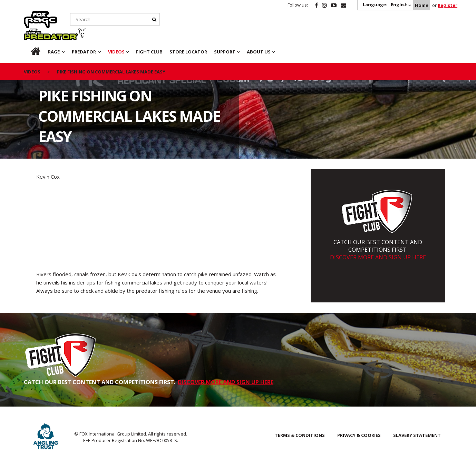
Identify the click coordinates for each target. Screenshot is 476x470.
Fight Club (149, 34)
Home (422, 5)
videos (32, 54)
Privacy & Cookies (359, 435)
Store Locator (188, 34)
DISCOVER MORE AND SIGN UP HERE (378, 257)
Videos (116, 34)
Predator (85, 15)
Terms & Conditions (300, 435)
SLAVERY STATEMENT (417, 435)
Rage (30, 15)
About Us (259, 34)
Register (448, 5)
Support (225, 34)
